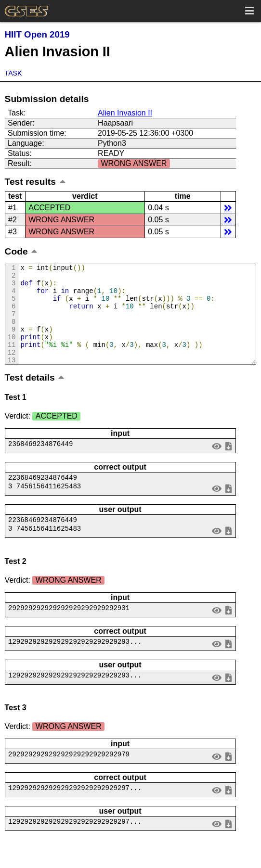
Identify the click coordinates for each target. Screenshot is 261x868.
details (228, 208)
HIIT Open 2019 (37, 34)
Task (13, 73)
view (216, 465)
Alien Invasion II (125, 113)
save (228, 465)
